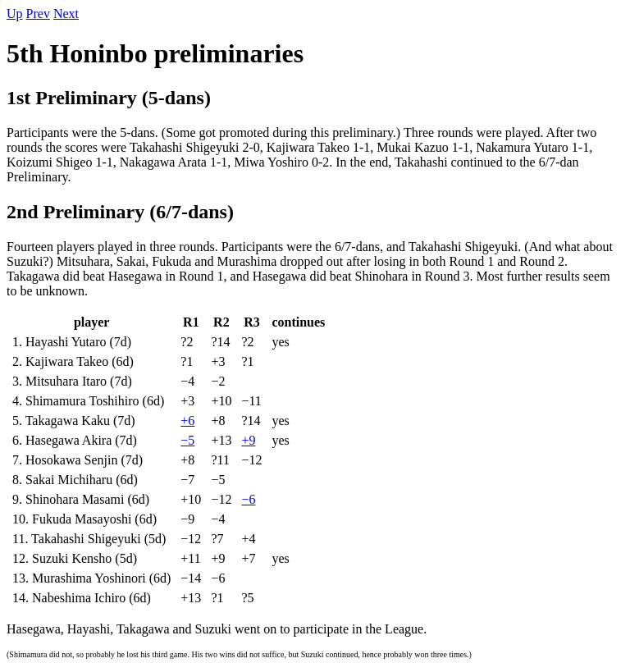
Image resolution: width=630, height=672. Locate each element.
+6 (187, 421)
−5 (187, 440)
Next (66, 14)
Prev (38, 14)
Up (15, 14)
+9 (248, 440)
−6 (248, 499)
